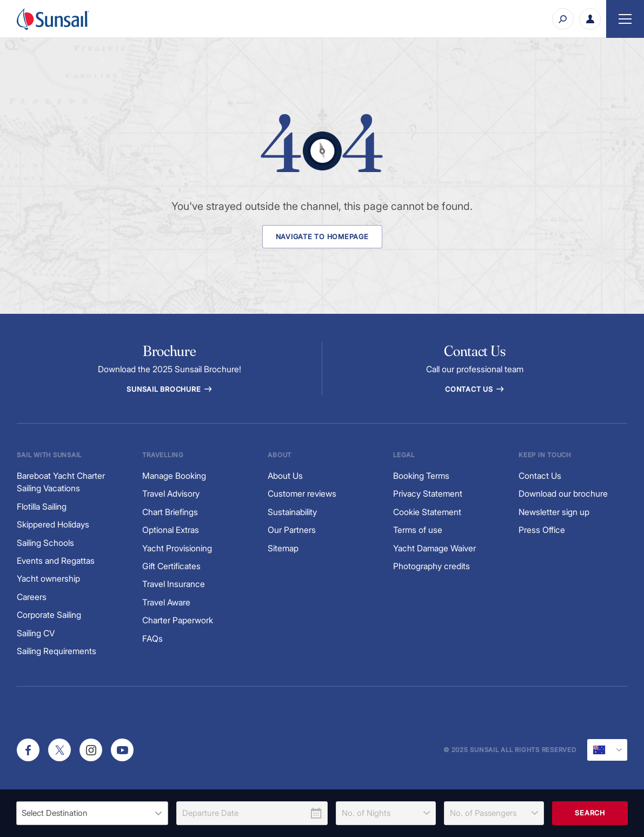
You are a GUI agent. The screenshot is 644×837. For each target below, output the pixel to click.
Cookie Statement (427, 512)
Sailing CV (36, 633)
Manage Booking (174, 476)
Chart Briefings (170, 512)
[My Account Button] (590, 19)
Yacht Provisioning (177, 548)
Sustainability (292, 512)
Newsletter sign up (554, 512)
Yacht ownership (48, 579)
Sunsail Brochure (169, 389)
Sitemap (283, 548)
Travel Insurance (174, 584)
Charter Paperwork (178, 620)
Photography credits (431, 566)
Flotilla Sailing (42, 507)
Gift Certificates (171, 566)
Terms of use (418, 530)
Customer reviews (302, 494)
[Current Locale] (607, 750)
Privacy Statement (428, 494)
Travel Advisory (171, 494)
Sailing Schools (45, 543)
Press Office (542, 530)
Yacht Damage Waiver (434, 548)
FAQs (152, 639)
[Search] (563, 19)
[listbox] (92, 813)
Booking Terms (421, 476)
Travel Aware (166, 602)
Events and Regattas (56, 561)
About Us (285, 476)
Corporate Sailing (49, 615)
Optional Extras (171, 530)
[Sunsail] (53, 19)
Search (590, 813)
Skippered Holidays (53, 525)
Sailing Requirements (57, 651)
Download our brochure (563, 494)
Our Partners (292, 530)
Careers (32, 597)
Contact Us (474, 389)
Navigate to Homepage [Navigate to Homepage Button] (322, 237)
